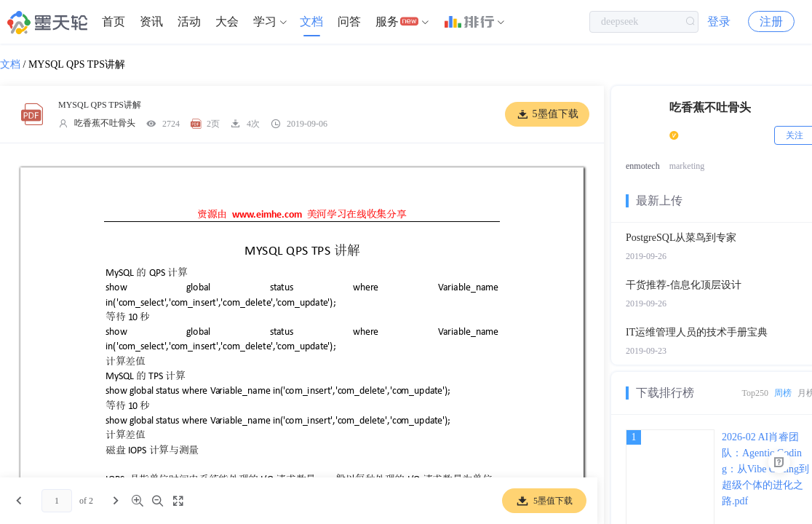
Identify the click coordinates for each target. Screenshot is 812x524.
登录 (719, 21)
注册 (771, 21)
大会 (227, 21)
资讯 (151, 21)
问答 (349, 21)
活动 (189, 21)
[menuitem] (114, 22)
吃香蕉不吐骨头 (105, 123)
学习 (265, 21)
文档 (311, 21)
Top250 (756, 393)
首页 (114, 21)
